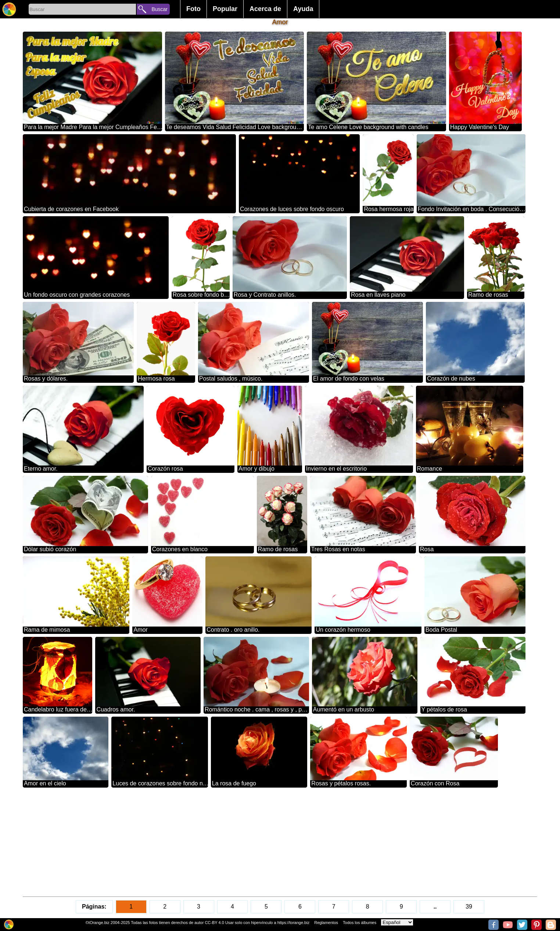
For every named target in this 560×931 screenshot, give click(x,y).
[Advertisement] (243, 842)
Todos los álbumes (360, 923)
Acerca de (265, 9)
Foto (193, 9)
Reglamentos (326, 923)
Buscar (159, 9)
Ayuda (303, 9)
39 (469, 907)
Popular (225, 9)
